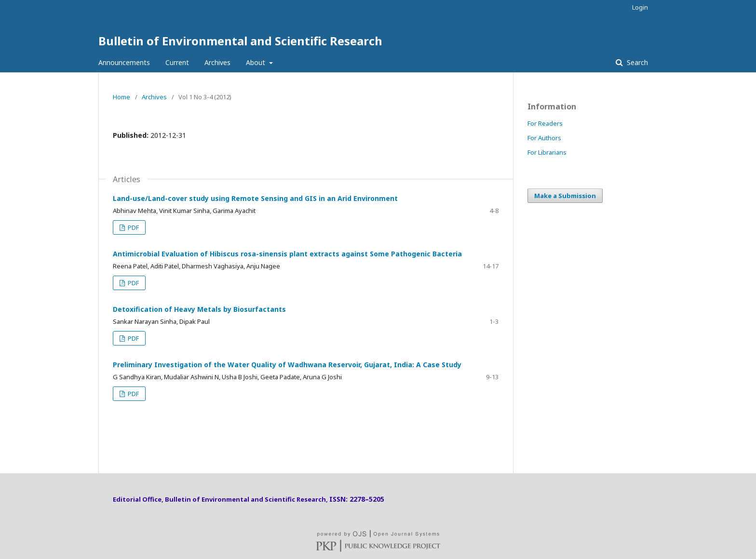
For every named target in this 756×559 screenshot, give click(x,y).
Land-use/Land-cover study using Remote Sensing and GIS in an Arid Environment (255, 198)
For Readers (545, 123)
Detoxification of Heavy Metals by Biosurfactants (199, 309)
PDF (133, 227)
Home (121, 97)
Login (640, 7)
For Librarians (547, 152)
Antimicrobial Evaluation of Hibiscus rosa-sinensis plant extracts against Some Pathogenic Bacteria (287, 254)
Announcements (124, 62)
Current (177, 62)
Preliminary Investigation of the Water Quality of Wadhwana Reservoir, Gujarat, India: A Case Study (287, 365)
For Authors (544, 138)
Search (636, 62)
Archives (217, 62)
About (256, 62)
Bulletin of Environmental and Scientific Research (240, 41)
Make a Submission (565, 196)
